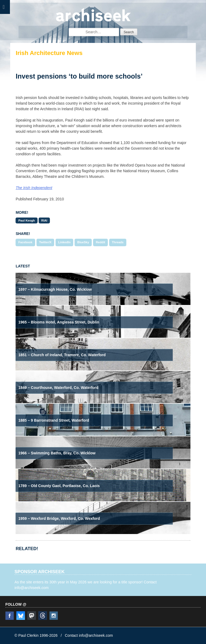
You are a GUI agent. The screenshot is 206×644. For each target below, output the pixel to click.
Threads (118, 242)
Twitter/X (45, 242)
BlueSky (83, 242)
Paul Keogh (27, 220)
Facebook (25, 242)
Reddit (100, 242)
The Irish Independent (34, 188)
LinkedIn (64, 242)
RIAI (44, 220)
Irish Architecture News (49, 53)
